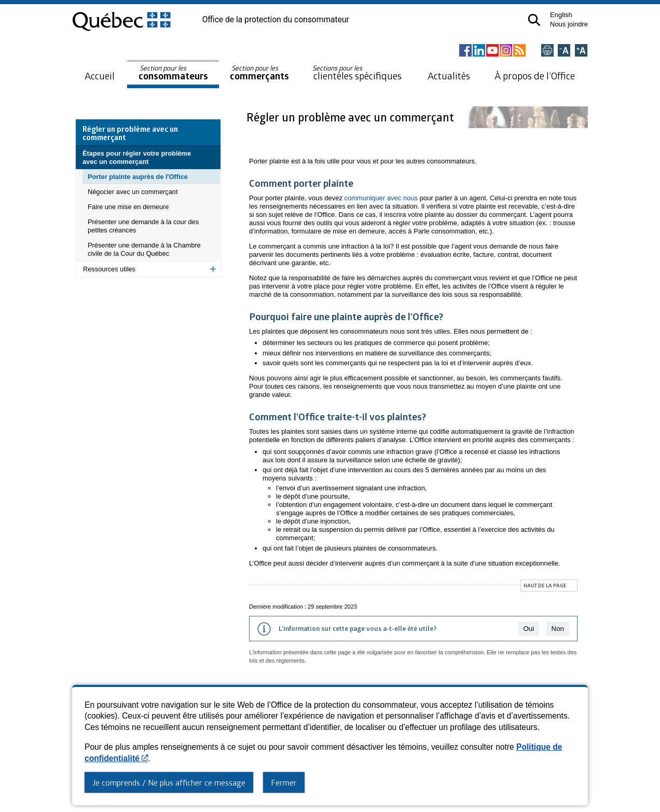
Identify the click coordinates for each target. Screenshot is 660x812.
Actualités (449, 75)
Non (558, 629)
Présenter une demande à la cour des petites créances (143, 226)
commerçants (259, 73)
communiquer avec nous (381, 198)
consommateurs (173, 73)
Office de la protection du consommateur (276, 20)
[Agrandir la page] (581, 51)
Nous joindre (569, 24)
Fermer (284, 782)
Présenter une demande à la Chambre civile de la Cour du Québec (144, 249)
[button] (534, 20)
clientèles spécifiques (357, 73)
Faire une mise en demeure (128, 207)
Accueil (100, 75)
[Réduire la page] (564, 51)
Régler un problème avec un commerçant (352, 117)
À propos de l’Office (535, 75)
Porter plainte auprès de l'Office (138, 177)
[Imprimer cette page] (547, 51)
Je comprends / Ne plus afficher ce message (169, 782)
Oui (528, 629)
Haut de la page (545, 585)
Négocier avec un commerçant (133, 192)
